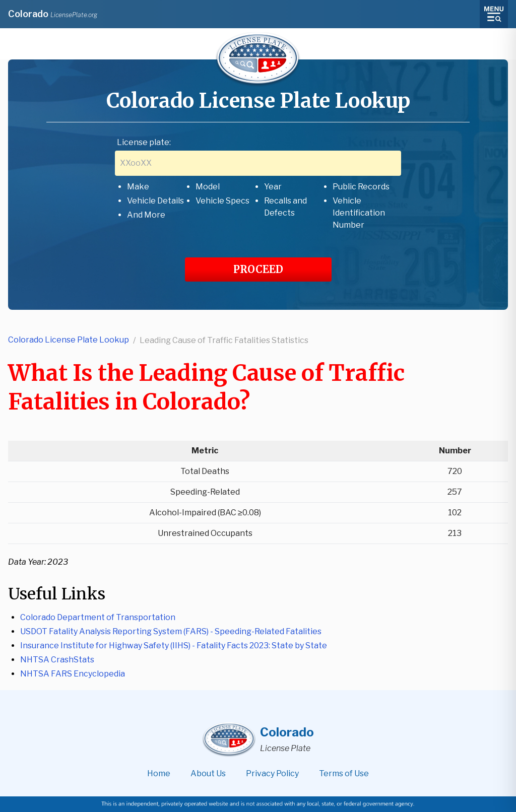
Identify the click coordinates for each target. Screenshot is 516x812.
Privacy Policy (272, 773)
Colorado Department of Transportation (98, 617)
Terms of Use (344, 773)
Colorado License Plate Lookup (69, 340)
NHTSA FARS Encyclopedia (73, 674)
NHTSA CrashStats (57, 660)
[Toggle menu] (494, 14)
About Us (208, 773)
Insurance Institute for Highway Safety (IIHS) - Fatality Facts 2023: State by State (174, 646)
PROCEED (258, 269)
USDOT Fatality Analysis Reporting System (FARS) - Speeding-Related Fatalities (171, 631)
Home (159, 773)
